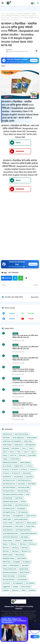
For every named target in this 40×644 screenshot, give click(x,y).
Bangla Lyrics (19, 445)
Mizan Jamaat (20, 555)
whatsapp (31, 313)
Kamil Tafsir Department (10, 537)
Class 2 (31, 448)
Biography (6, 448)
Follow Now (33, 264)
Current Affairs (15, 459)
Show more (35, 297)
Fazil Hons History (23, 491)
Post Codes (25, 565)
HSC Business (21, 509)
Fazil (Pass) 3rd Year (9, 484)
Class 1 (24, 448)
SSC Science (6, 583)
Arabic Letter (28, 441)
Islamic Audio (7, 519)
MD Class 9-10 (26, 551)
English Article (19, 466)
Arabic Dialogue (32, 438)
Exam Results (27, 473)
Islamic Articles (31, 516)
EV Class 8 (6, 473)
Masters (5, 544)
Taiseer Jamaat (26, 587)
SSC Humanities (22, 580)
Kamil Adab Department (23, 530)
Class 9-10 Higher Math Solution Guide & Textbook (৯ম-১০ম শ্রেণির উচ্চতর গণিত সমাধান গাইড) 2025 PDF (25, 382)
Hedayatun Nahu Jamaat (10, 501)
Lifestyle (18, 541)
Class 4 (12, 452)
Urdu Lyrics (15, 590)
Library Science (7, 541)
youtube (31, 319)
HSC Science (7, 516)
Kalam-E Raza (30, 526)
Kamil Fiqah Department (10, 533)
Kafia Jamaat (19, 526)
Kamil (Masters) (8, 530)
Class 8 (5, 455)
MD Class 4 (6, 548)
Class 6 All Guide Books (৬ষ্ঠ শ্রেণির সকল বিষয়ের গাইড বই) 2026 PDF (25, 359)
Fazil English (32, 484)
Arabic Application (18, 438)
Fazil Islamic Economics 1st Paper (13, 494)
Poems (5, 565)
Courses (5, 459)
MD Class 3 (33, 544)
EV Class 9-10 (16, 473)
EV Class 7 (33, 470)
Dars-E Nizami (7, 466)
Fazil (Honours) (19, 477)
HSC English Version (9, 512)
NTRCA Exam (7, 562)
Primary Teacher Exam (10, 569)
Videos (24, 590)
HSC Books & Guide (9, 509)
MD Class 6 (25, 548)
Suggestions (7, 587)
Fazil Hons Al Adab (24, 487)
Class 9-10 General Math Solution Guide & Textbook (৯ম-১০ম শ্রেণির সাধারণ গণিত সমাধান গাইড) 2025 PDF (24, 371)
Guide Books (19, 498)
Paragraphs (17, 562)
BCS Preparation (30, 445)
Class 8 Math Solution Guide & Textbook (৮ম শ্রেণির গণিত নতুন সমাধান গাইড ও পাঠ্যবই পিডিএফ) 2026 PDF (25, 405)
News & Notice (22, 558)
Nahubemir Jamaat (9, 558)
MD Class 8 (15, 551)
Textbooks (6, 590)
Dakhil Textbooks (25, 462)
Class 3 (5, 452)
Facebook (8, 278)
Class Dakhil (32, 455)
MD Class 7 (6, 551)
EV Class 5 (15, 470)
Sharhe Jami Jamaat (9, 576)
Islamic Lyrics (20, 523)
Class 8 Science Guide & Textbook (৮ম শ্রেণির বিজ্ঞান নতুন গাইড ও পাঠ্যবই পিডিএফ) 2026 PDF (25, 416)
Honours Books (7, 505)
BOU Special (16, 448)
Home (3, 14)
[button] (38, 3)
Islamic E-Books (8, 523)
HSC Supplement (18, 516)
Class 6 (26, 452)
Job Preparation (8, 526)
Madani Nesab (28, 541)
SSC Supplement (18, 583)
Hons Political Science (22, 505)
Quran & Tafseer (25, 572)
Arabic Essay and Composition (12, 441)
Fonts (28, 494)
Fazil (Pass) (30, 477)
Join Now (34, 60)
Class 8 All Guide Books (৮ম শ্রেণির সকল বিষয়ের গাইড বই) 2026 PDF (25, 348)
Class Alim (22, 455)
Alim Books (6, 438)
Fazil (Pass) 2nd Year (24, 480)
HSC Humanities (23, 512)
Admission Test (7, 434)
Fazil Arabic (22, 484)
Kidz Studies (24, 537)
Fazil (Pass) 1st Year (9, 480)
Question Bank (24, 569)
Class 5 (19, 452)
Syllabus (16, 587)
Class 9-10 (13, 455)
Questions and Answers (10, 572)
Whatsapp (21, 278)
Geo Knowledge (8, 498)
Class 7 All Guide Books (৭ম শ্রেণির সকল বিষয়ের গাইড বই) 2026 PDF (25, 336)
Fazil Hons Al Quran (9, 491)
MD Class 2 (23, 544)
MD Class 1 (14, 544)
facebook (12, 319)
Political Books (14, 565)
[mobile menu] (3, 3)
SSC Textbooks (11, 14)
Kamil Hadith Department (28, 533)
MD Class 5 (16, 548)
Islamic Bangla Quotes (21, 519)
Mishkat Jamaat (8, 555)
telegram (12, 313)
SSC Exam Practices (9, 580)
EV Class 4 (6, 470)
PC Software (27, 562)
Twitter (15, 278)
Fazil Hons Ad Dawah (9, 487)
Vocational (32, 590)
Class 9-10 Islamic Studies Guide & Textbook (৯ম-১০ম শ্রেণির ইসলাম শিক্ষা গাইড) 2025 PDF (24, 394)
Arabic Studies (7, 445)
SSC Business (22, 576)
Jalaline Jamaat (31, 523)
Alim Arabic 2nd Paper (22, 434)
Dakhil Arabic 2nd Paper (10, 462)
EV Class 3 (29, 466)
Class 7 (33, 452)
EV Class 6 (24, 470)
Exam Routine (7, 477)
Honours (23, 501)
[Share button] (26, 278)
